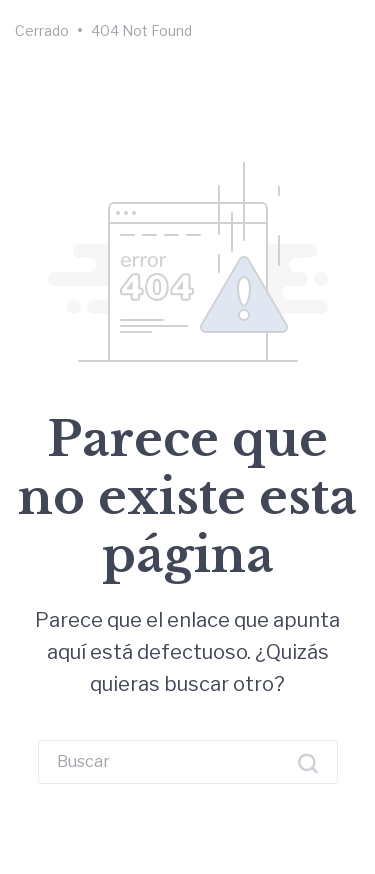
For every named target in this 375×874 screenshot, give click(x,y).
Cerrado (42, 30)
